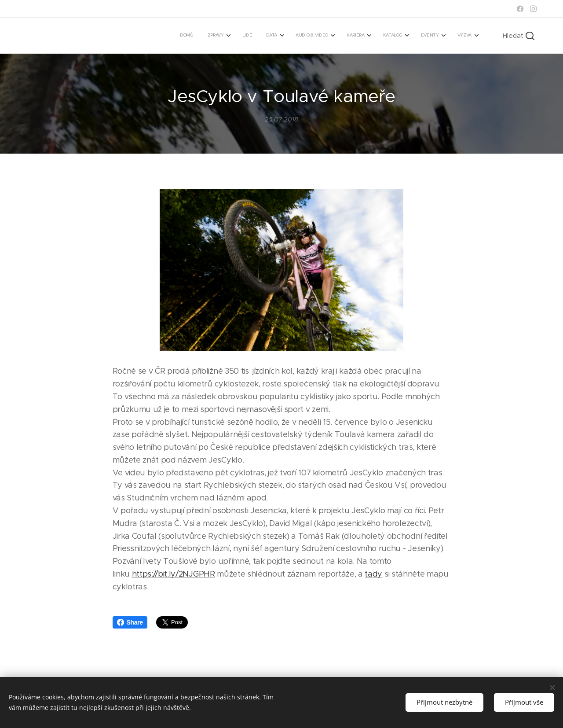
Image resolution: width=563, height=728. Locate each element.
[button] (519, 36)
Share (130, 622)
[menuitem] (335, 36)
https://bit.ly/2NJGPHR (174, 574)
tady (373, 574)
